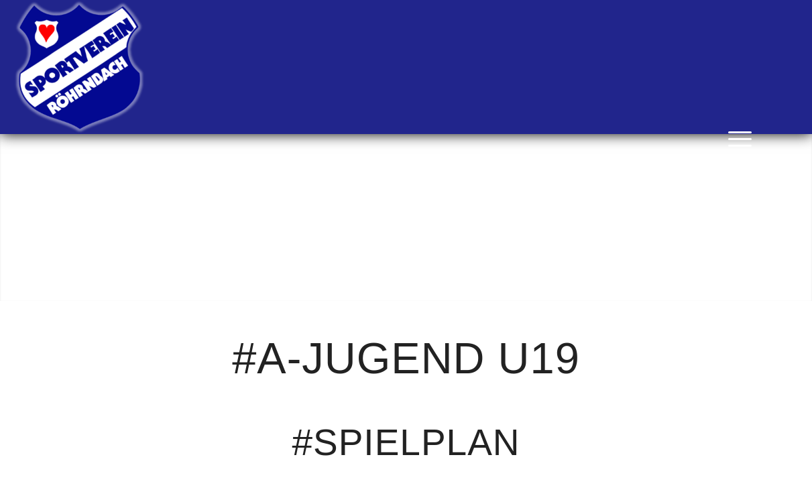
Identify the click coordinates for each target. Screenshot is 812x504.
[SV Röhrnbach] (79, 67)
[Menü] (736, 137)
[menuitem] (736, 137)
